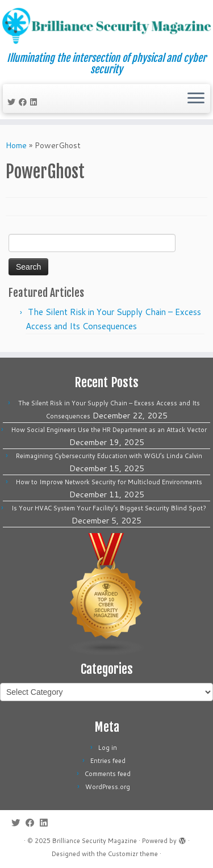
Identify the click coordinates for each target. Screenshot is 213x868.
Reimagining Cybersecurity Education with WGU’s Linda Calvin (109, 456)
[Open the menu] (196, 99)
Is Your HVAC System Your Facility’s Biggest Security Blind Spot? (109, 508)
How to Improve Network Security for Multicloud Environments (109, 482)
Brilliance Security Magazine (95, 841)
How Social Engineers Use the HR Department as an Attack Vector (109, 430)
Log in (108, 748)
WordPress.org (108, 787)
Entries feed (108, 761)
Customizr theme (133, 854)
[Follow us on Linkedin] (35, 102)
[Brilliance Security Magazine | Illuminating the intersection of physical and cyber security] (106, 26)
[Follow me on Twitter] (13, 102)
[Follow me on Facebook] (24, 102)
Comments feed (108, 774)
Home (16, 145)
